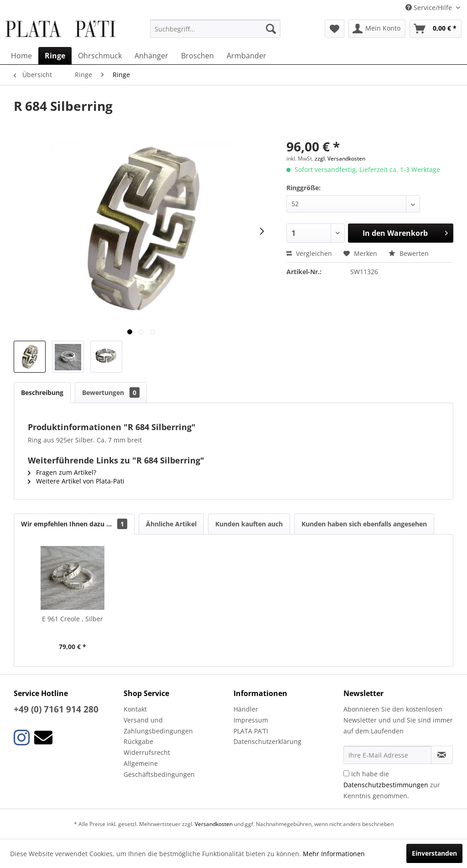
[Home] (21, 56)
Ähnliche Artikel (171, 524)
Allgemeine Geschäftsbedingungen (159, 769)
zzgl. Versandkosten (340, 159)
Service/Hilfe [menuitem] (430, 8)
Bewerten (409, 253)
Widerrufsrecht (147, 752)
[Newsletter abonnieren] (442, 755)
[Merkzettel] (335, 29)
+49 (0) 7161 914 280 (56, 709)
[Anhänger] (151, 56)
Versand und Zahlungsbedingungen (158, 725)
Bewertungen (111, 392)
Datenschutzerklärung (267, 741)
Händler (246, 709)
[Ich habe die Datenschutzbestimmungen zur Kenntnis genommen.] (346, 773)
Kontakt (135, 709)
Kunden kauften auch (249, 524)
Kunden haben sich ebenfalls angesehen (364, 524)
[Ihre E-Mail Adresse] (387, 755)
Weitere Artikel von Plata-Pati (76, 481)
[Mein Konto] (377, 29)
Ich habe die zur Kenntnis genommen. (392, 785)
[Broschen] (197, 56)
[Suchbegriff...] (215, 29)
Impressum (251, 720)
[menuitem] (215, 29)
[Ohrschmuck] (100, 56)
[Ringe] (55, 56)
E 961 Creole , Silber (73, 619)
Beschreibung (42, 392)
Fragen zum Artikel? (62, 472)
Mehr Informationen (334, 854)
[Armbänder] (246, 56)
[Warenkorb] (436, 29)
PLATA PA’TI (251, 731)
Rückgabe (138, 741)
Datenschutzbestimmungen (386, 785)
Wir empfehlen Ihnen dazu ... (74, 524)
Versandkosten (214, 824)
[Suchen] (271, 29)
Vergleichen (309, 253)
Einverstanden (434, 853)
